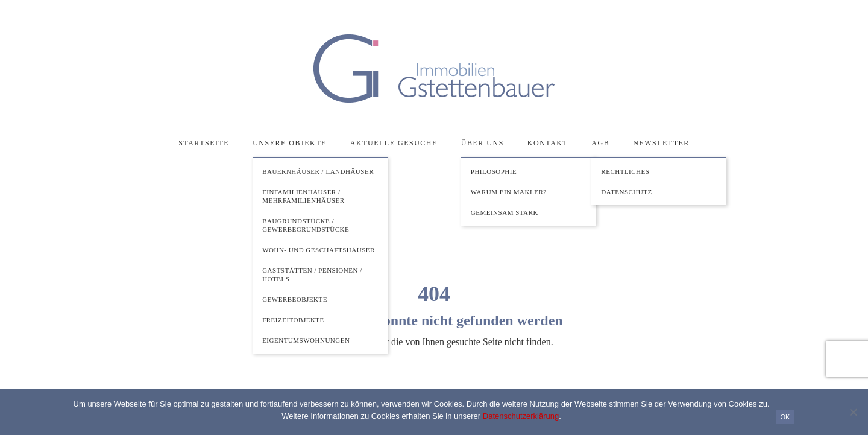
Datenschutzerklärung (521, 416)
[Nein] (853, 412)
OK (785, 417)
